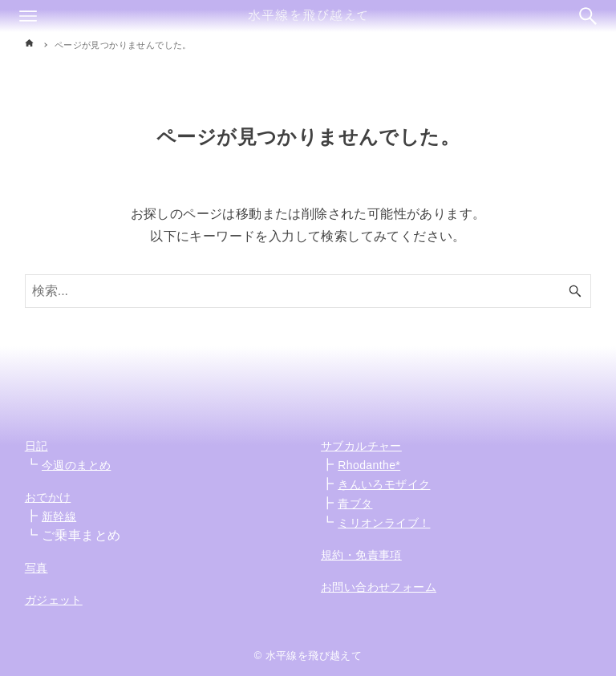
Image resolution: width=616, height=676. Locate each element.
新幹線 (59, 516)
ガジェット (54, 600)
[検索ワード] (308, 291)
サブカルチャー (361, 446)
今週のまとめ (76, 465)
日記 (36, 446)
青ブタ (355, 504)
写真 (36, 568)
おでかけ (48, 497)
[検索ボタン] (588, 16)
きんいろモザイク (384, 484)
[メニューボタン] (28, 16)
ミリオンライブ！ (384, 523)
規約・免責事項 (361, 555)
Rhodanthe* (369, 465)
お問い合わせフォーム (379, 587)
